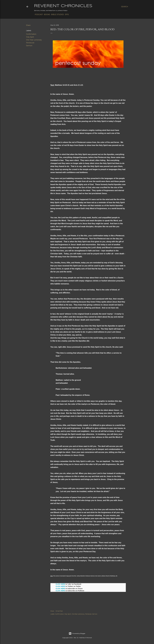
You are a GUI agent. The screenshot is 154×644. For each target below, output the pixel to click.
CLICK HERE (60, 584)
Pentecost (30, 43)
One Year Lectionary (34, 40)
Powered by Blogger (77, 633)
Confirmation (31, 34)
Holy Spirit (30, 37)
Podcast (38, 15)
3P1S (66, 15)
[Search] (125, 7)
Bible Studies (57, 15)
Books (46, 15)
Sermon (29, 46)
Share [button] (28, 25)
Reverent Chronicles (63, 6)
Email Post (59, 611)
